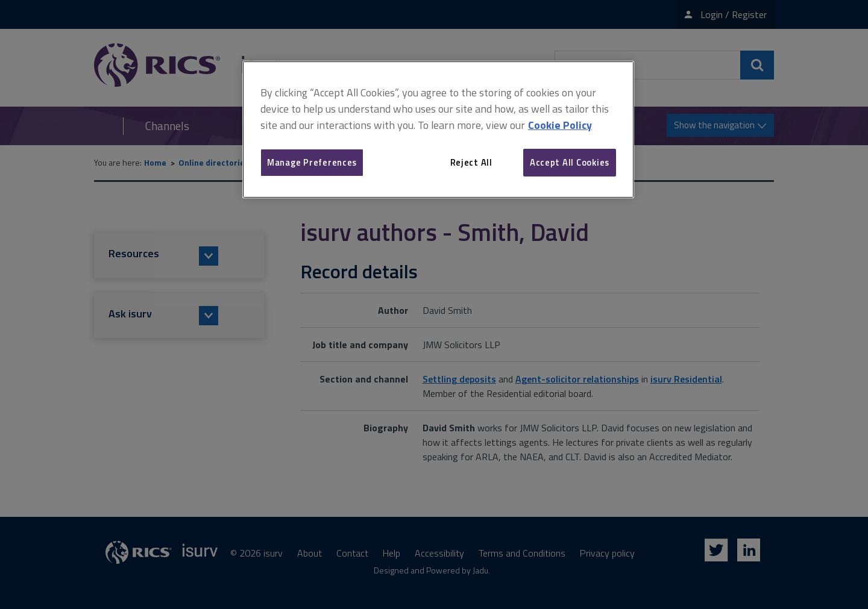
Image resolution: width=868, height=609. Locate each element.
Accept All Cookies (570, 162)
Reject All (471, 162)
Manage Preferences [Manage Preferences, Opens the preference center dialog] (312, 162)
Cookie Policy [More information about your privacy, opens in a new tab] (560, 125)
